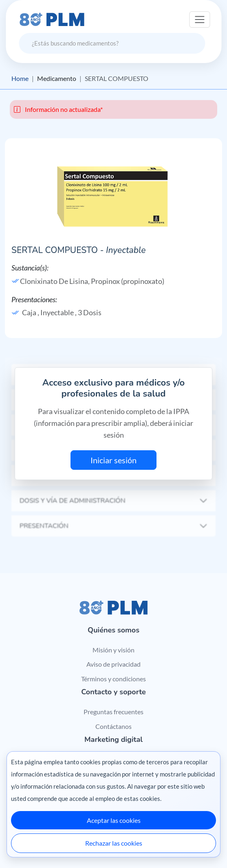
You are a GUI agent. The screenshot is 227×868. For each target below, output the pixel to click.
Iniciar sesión (113, 460)
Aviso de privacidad (113, 664)
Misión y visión (113, 650)
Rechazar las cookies (114, 843)
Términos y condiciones (113, 679)
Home (20, 78)
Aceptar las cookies (114, 820)
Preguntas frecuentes (113, 712)
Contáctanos (113, 726)
